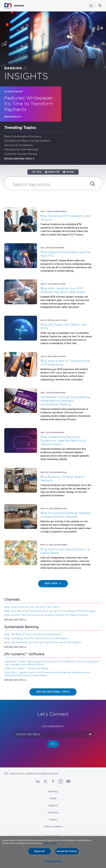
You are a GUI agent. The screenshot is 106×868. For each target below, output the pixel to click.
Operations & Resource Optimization (27, 141)
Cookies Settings (53, 861)
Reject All (39, 851)
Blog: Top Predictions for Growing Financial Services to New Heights (43, 642)
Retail (53, 798)
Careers (53, 819)
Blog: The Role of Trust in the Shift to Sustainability (33, 634)
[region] (53, 852)
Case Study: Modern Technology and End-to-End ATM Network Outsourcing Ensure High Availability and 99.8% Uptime (51, 663)
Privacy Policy (50, 843)
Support (53, 805)
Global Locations (53, 826)
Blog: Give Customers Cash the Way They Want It (32, 607)
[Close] (103, 840)
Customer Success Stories (21, 154)
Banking (53, 791)
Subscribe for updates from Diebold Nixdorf (34, 773)
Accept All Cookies (67, 851)
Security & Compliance (19, 145)
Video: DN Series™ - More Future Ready (26, 668)
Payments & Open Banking (21, 149)
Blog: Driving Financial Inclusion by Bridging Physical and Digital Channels (46, 615)
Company (53, 812)
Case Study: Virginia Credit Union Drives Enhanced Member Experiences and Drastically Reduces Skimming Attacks (47, 674)
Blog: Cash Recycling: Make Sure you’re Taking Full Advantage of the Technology (50, 611)
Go (53, 744)
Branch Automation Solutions (23, 136)
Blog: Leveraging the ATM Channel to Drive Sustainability (36, 638)
